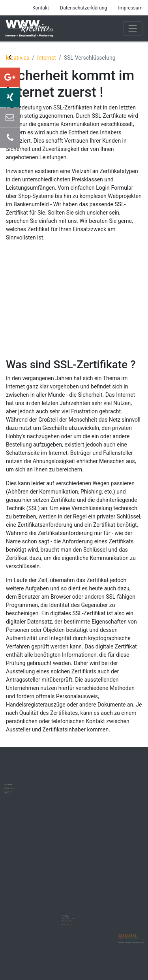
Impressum (130, 8)
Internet (47, 58)
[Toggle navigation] (133, 28)
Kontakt (41, 8)
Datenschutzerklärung (83, 8)
